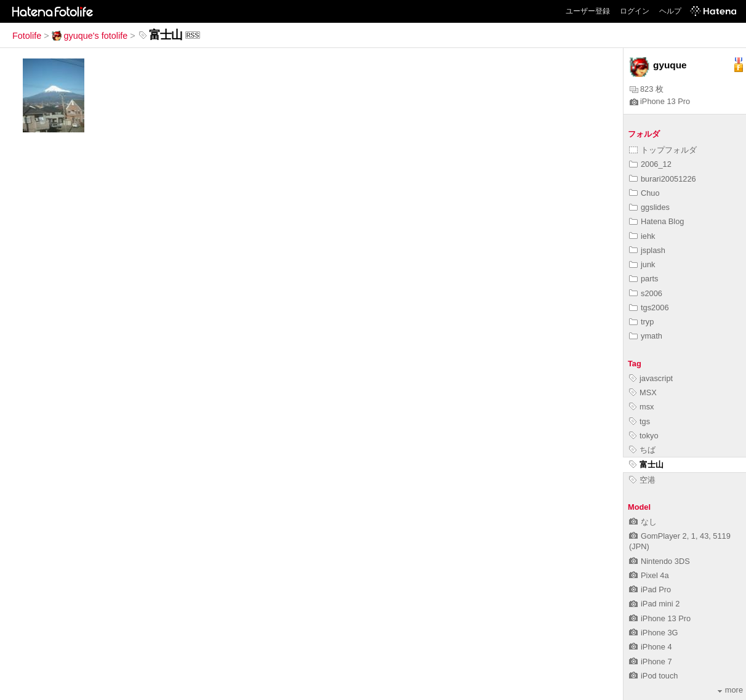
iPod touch (653, 676)
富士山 (646, 465)
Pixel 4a (649, 575)
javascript (651, 378)
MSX (643, 392)
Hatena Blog (656, 221)
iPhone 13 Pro (660, 101)
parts (644, 279)
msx (641, 407)
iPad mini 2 (654, 604)
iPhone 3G (653, 633)
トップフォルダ (663, 150)
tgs (640, 421)
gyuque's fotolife (90, 36)
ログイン (635, 11)
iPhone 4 (651, 647)
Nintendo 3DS (660, 561)
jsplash (647, 250)
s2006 (646, 293)
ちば (642, 450)
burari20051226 (663, 179)
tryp (641, 322)
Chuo (644, 193)
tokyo (644, 436)
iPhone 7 (651, 662)
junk (642, 264)
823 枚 (647, 89)
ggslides (649, 207)
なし (643, 522)
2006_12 (650, 164)
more (730, 690)
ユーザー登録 (588, 11)
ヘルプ (670, 11)
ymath (646, 336)
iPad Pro (650, 589)
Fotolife (27, 36)
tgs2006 (649, 308)
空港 (642, 480)
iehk (642, 236)
